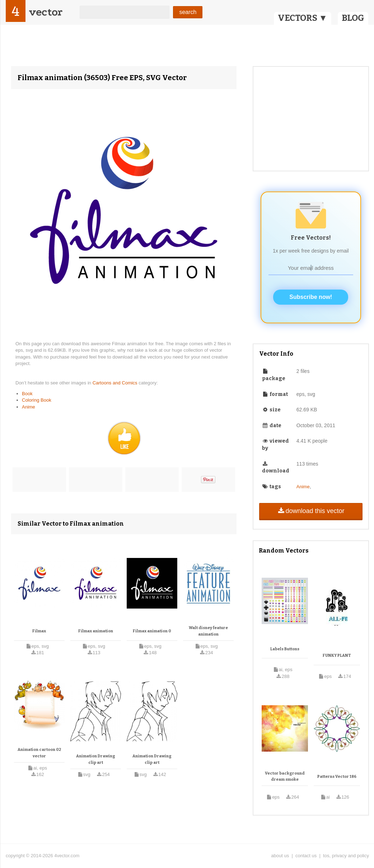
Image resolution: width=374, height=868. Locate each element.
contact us (306, 856)
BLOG (353, 18)
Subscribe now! (311, 297)
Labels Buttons (285, 649)
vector (46, 12)
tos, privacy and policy (346, 856)
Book (27, 394)
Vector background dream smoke (285, 777)
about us (280, 856)
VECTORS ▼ (303, 18)
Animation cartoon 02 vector (39, 753)
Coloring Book (37, 400)
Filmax (39, 631)
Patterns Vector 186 (337, 777)
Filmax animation (96, 631)
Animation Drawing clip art (96, 759)
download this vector (311, 511)
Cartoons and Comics (116, 383)
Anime (29, 407)
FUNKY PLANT (337, 655)
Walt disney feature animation (208, 631)
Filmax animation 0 (152, 631)
